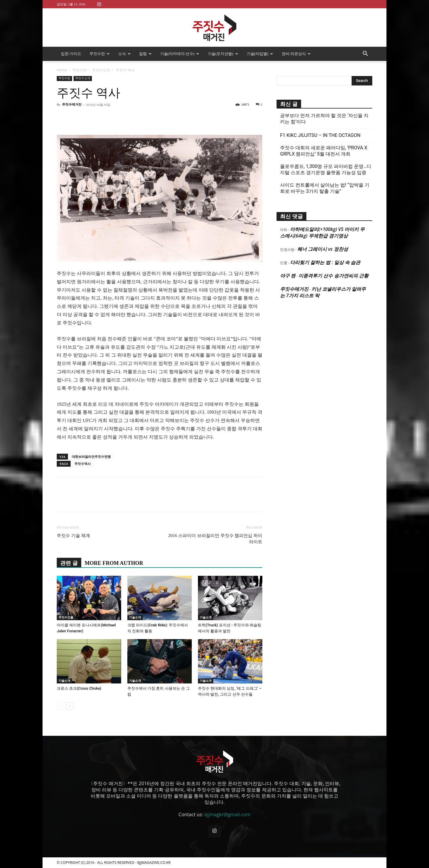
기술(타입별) (260, 54)
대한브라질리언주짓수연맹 (91, 457)
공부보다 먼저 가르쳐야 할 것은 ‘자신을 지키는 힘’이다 (324, 119)
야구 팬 (288, 276)
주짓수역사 (83, 464)
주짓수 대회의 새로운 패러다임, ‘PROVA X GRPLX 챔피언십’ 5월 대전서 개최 (324, 151)
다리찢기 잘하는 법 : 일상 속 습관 (325, 262)
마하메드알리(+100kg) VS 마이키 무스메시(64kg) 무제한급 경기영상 (322, 232)
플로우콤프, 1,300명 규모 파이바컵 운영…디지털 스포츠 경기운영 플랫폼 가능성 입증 (326, 169)
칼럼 (145, 54)
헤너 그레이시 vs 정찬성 (322, 249)
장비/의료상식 (296, 54)
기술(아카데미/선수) (180, 54)
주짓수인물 (66, 617)
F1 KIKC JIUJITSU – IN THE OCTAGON (320, 135)
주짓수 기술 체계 (73, 536)
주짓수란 (100, 54)
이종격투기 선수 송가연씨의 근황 (333, 276)
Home (62, 70)
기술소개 (135, 617)
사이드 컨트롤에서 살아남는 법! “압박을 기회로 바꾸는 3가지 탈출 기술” (325, 188)
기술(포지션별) (223, 54)
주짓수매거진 (72, 104)
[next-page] (70, 706)
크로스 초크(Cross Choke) (79, 688)
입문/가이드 (71, 54)
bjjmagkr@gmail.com (227, 814)
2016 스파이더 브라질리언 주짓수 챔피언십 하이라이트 (215, 539)
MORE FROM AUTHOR (114, 563)
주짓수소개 (101, 70)
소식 (124, 54)
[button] (365, 54)
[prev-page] (60, 706)
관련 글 (69, 563)
